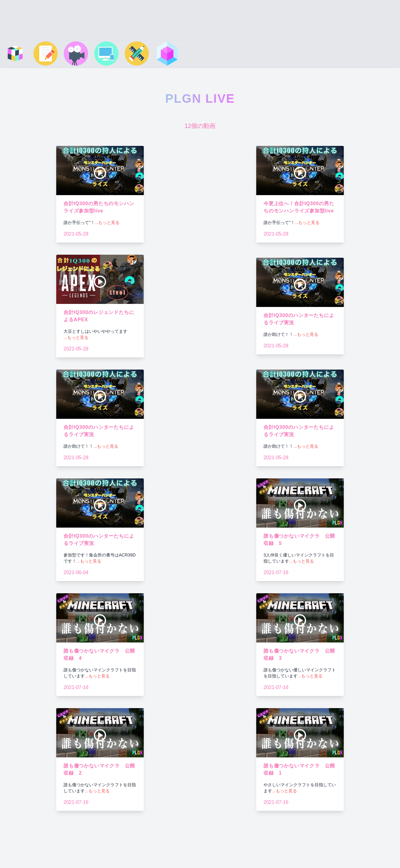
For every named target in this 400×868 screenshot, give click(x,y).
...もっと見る (107, 222)
